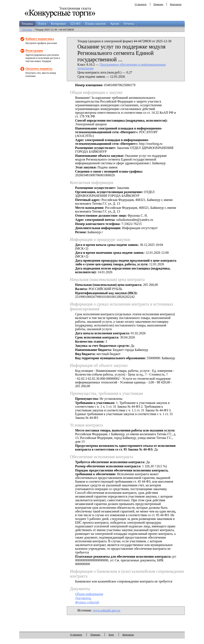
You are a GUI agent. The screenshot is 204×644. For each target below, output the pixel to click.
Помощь (158, 4)
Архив (115, 24)
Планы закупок (95, 24)
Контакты (176, 4)
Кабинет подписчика (40, 39)
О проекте (141, 4)
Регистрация (34, 51)
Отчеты (129, 24)
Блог (111, 635)
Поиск (42, 24)
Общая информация (89, 594)
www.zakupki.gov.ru (106, 610)
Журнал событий (87, 602)
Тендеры (27, 24)
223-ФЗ (75, 24)
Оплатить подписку (39, 69)
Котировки (58, 24)
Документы (83, 598)
